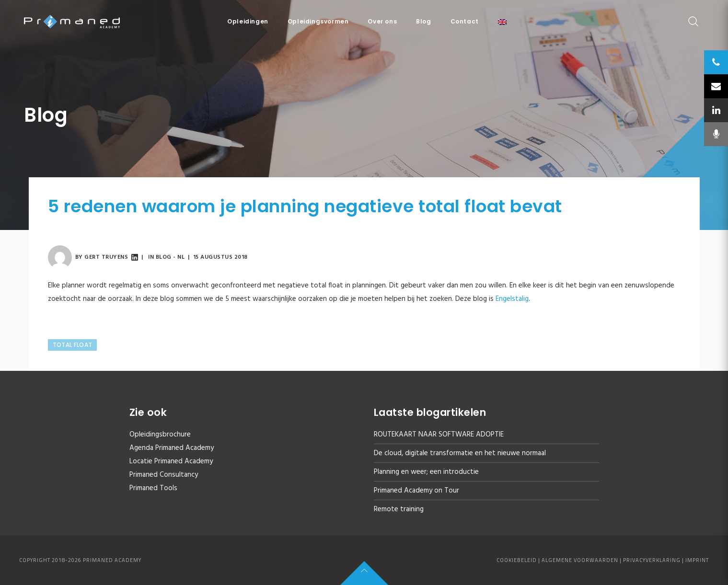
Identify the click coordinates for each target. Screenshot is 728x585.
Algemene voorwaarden (580, 560)
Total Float (73, 345)
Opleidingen (248, 21)
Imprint (697, 560)
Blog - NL (170, 257)
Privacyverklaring (652, 560)
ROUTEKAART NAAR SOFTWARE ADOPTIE (439, 435)
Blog (423, 21)
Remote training (399, 509)
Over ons (382, 21)
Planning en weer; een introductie (426, 472)
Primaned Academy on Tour (416, 491)
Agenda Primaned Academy (172, 448)
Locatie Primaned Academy (171, 461)
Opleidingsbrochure (160, 435)
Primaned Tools (153, 488)
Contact (465, 21)
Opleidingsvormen (318, 21)
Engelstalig (512, 299)
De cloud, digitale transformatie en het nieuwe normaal (460, 453)
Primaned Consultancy (164, 475)
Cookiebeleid (517, 560)
